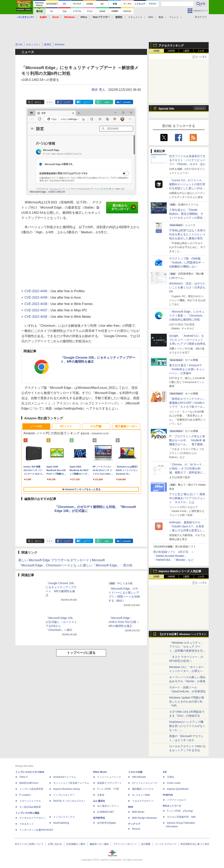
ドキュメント (135, 17)
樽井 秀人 (98, 90)
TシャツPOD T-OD (108, 789)
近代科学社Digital (106, 823)
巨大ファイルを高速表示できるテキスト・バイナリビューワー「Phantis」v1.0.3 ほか (187, 160)
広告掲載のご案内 (76, 844)
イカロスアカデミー (143, 801)
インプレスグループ (166, 844)
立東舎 (101, 795)
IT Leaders (25, 795)
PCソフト (66, 426)
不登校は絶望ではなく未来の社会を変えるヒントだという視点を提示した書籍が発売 (187, 234)
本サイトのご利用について (29, 844)
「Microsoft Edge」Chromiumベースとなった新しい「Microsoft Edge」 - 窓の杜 (75, 565)
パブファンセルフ (177, 800)
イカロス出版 (135, 772)
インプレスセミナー (64, 795)
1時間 (156, 51)
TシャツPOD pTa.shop (180, 811)
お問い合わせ (55, 844)
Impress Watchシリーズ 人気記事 (180, 571)
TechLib (136, 829)
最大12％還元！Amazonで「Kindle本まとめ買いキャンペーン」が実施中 (187, 369)
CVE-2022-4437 (36, 310)
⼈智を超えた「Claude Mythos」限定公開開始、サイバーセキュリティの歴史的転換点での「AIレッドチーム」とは (187, 218)
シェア (67, 102)
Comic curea (174, 783)
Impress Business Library (67, 789)
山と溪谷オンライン (108, 806)
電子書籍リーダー (126, 426)
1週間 (186, 51)
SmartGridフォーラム (65, 777)
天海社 (171, 777)
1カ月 (201, 51)
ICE (165, 772)
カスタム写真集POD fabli (181, 817)
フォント (174, 17)
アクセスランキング (171, 46)
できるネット (27, 824)
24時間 (171, 51)
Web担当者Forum (29, 783)
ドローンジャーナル (30, 801)
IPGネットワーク (172, 806)
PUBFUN (168, 795)
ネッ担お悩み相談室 (30, 807)
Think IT (24, 777)
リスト (50, 102)
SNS (151, 17)
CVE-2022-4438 (36, 304)
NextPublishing (61, 823)
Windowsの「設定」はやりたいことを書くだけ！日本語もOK (187, 287)
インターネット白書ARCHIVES (36, 830)
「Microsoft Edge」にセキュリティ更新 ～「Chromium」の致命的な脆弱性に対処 (187, 316)
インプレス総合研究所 (31, 789)
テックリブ (134, 824)
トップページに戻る (81, 653)
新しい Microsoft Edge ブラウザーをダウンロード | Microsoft (62, 560)
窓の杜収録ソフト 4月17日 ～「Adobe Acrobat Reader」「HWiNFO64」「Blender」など (174, 556)
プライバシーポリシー (125, 844)
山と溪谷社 (99, 801)
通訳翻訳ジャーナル (143, 789)
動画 (161, 17)
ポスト (38, 102)
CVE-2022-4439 (36, 297)
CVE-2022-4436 (36, 317)
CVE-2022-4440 (36, 291)
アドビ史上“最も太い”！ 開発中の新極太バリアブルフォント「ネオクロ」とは (187, 498)
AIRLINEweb (139, 777)
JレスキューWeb (141, 795)
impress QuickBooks (178, 789)
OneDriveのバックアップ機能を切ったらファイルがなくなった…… (187, 726)
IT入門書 (96, 426)
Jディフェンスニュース (145, 783)
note (107, 102)
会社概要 (146, 844)
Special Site (166, 109)
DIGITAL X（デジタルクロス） (70, 801)
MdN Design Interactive (145, 818)
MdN (131, 807)
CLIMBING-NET (106, 812)
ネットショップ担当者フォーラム (71, 783)
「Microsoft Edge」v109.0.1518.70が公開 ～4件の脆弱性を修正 (124, 622)
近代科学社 (99, 818)
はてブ (87, 102)
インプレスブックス (64, 817)
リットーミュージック (109, 777)
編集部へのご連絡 (99, 844)
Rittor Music (100, 772)
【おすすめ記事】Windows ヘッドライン (183, 634)
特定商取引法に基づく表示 (195, 844)
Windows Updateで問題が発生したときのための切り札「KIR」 (187, 702)
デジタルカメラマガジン (33, 818)
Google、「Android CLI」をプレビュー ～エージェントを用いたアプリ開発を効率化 (187, 340)
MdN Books (138, 812)
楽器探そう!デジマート (109, 783)
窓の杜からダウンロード (124, 207)
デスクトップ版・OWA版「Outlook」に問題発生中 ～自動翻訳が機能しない (187, 262)
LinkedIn (127, 102)
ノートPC (36, 426)
